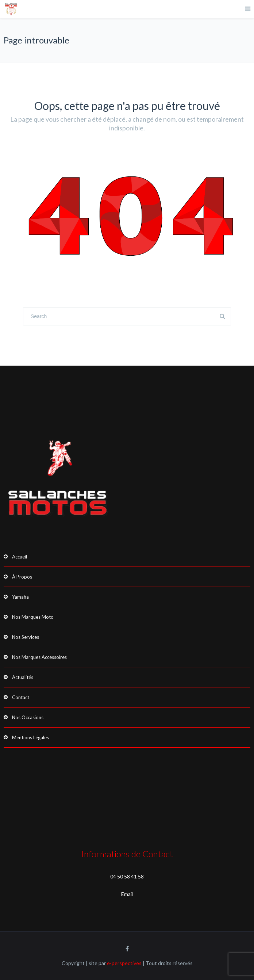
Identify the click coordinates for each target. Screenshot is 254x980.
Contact (21, 697)
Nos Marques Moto (33, 617)
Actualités (23, 677)
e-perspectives (124, 963)
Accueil (20, 557)
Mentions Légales (30, 737)
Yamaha (20, 597)
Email (127, 894)
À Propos (22, 577)
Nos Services (26, 637)
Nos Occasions (28, 717)
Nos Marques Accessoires (39, 657)
